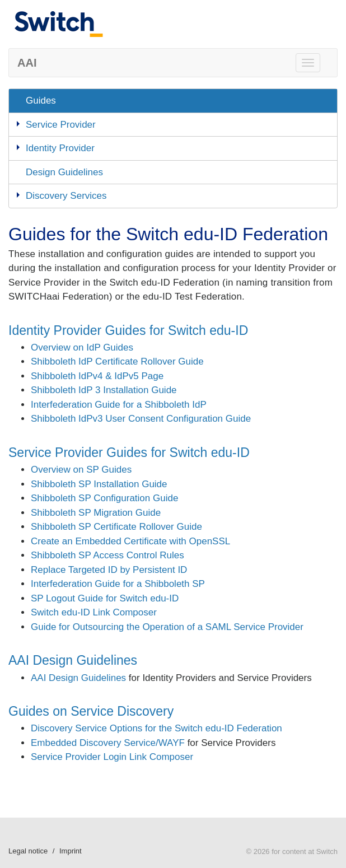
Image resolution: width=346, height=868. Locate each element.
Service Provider (61, 125)
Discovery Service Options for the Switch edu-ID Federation (156, 728)
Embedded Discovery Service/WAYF (108, 743)
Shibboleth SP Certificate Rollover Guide (116, 527)
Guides (41, 101)
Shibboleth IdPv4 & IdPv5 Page (97, 376)
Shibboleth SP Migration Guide (96, 513)
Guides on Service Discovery (91, 711)
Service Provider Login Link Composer (112, 757)
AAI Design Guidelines (73, 660)
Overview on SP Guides (81, 470)
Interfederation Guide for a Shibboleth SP (118, 584)
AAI (27, 63)
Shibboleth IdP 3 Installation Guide (104, 390)
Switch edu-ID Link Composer (94, 612)
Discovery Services (66, 196)
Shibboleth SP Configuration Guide (104, 498)
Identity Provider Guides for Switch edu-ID (128, 330)
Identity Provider (60, 148)
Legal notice (28, 851)
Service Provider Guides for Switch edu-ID (129, 452)
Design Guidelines (64, 172)
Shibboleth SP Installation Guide (99, 484)
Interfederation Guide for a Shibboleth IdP (119, 405)
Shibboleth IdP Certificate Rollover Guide (117, 361)
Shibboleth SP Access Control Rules (107, 555)
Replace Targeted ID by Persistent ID (109, 570)
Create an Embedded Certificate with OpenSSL (130, 541)
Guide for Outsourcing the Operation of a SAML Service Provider (167, 627)
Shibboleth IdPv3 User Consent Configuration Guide (141, 419)
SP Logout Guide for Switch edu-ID (105, 598)
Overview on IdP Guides (82, 347)
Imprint (71, 851)
